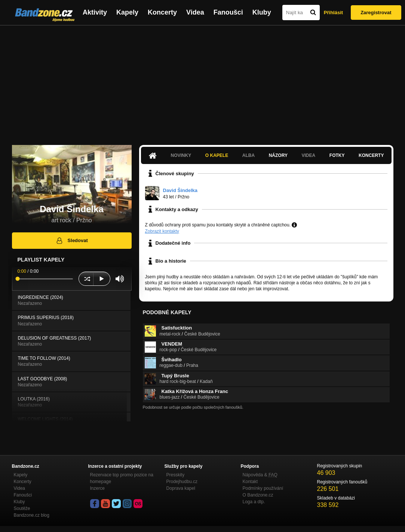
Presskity (176, 475)
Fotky (337, 155)
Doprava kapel (181, 488)
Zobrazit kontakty (162, 231)
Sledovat (72, 241)
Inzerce (97, 488)
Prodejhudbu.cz (182, 482)
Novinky (181, 155)
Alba (248, 155)
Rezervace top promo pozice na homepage (122, 478)
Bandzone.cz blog (32, 515)
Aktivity (95, 12)
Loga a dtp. (254, 502)
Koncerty (162, 12)
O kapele (217, 155)
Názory (278, 155)
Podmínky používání (263, 488)
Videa (195, 12)
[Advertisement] (202, 81)
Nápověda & (260, 475)
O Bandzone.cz (258, 495)
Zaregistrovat (376, 13)
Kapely (127, 12)
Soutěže (22, 508)
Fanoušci (228, 12)
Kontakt (250, 482)
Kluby (262, 12)
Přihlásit (333, 13)
